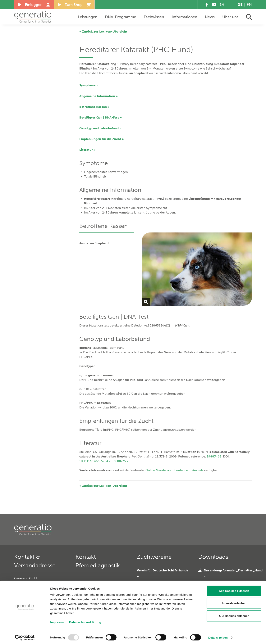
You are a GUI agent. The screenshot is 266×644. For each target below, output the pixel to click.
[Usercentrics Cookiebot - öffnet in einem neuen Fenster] (25, 637)
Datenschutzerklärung (85, 621)
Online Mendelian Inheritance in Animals (174, 470)
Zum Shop (74, 5)
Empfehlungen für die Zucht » (102, 139)
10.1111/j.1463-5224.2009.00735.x (104, 461)
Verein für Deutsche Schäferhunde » (163, 573)
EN (249, 5)
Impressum (58, 621)
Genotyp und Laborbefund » (100, 128)
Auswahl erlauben (234, 602)
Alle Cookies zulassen (234, 590)
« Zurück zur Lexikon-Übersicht (103, 32)
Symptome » (89, 85)
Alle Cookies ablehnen (234, 615)
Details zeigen (218, 636)
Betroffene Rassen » (94, 107)
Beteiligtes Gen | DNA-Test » (101, 117)
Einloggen (34, 5)
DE (240, 5)
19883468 (214, 456)
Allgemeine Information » (99, 96)
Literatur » (87, 150)
